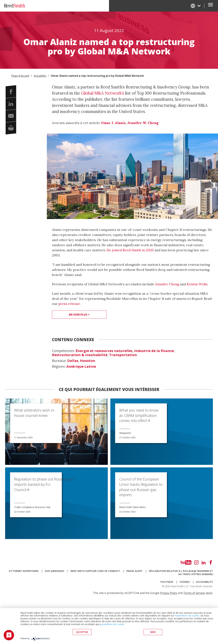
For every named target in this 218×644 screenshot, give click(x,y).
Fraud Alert (134, 571)
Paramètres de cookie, (187, 616)
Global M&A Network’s (103, 93)
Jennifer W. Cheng (143, 123)
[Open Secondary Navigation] (211, 6)
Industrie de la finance (154, 351)
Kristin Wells (197, 284)
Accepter (82, 632)
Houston (88, 361)
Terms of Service (194, 593)
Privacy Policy (169, 593)
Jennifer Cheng (167, 284)
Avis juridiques (54, 571)
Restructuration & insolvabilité (80, 355)
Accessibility (204, 582)
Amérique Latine (81, 366)
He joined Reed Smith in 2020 (130, 250)
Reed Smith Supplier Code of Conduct (95, 571)
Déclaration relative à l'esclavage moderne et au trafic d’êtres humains (181, 573)
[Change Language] (196, 6)
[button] (11, 92)
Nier (153, 632)
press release (69, 304)
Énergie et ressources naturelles (104, 351)
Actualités (40, 76)
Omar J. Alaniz (113, 123)
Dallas (73, 361)
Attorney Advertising (24, 571)
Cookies (185, 582)
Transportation (123, 355)
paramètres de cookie (112, 624)
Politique (167, 582)
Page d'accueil (20, 76)
